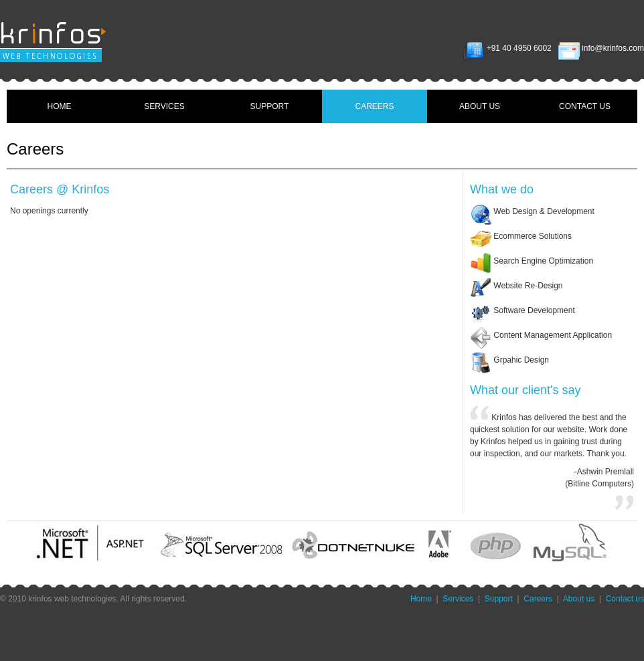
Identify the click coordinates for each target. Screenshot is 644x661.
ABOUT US (480, 106)
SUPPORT (270, 106)
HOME (60, 106)
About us (579, 599)
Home (421, 599)
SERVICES (164, 106)
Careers (538, 599)
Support (499, 599)
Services (458, 599)
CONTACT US (585, 106)
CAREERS (374, 106)
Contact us (625, 599)
